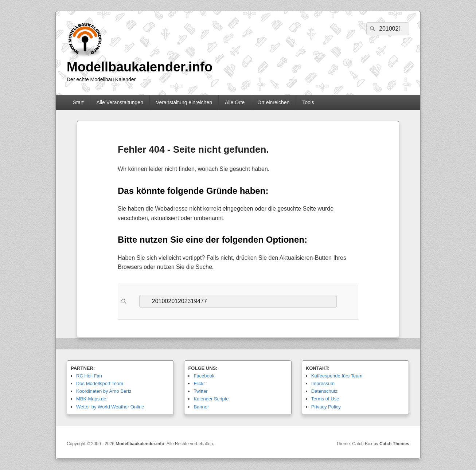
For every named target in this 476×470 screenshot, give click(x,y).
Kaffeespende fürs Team (337, 376)
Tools (308, 102)
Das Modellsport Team (100, 383)
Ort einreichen (273, 102)
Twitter (200, 391)
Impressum (323, 383)
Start (78, 102)
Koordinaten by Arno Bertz (104, 391)
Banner (201, 407)
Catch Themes (394, 444)
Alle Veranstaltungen (120, 102)
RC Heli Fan (89, 376)
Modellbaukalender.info (140, 67)
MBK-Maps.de (91, 399)
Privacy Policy (326, 407)
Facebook (204, 376)
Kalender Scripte (211, 399)
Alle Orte (235, 102)
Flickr (199, 383)
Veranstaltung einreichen (184, 102)
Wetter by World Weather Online (110, 407)
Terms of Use (325, 399)
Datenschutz (324, 391)
